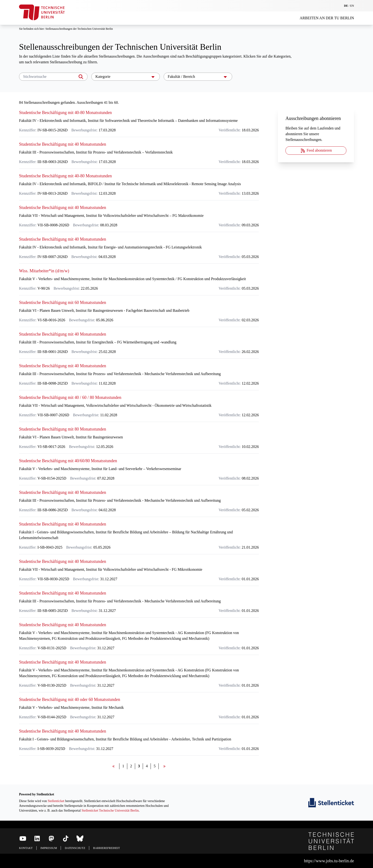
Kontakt (26, 848)
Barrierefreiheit (106, 848)
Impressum (49, 848)
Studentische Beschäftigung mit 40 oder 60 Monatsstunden (70, 699)
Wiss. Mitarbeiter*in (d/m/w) (44, 271)
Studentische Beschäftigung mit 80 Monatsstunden (63, 429)
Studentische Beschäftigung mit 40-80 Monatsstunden (65, 113)
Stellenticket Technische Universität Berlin (110, 811)
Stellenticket (56, 801)
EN (352, 6)
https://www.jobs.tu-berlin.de (329, 861)
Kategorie (126, 77)
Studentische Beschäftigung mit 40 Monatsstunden (63, 144)
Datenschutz (75, 848)
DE (346, 6)
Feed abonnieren (316, 151)
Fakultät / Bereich (198, 77)
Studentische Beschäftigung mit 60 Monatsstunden (63, 303)
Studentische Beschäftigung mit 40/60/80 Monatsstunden (68, 461)
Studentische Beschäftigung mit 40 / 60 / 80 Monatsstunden (70, 397)
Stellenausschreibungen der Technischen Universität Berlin (79, 29)
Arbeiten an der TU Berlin (327, 18)
